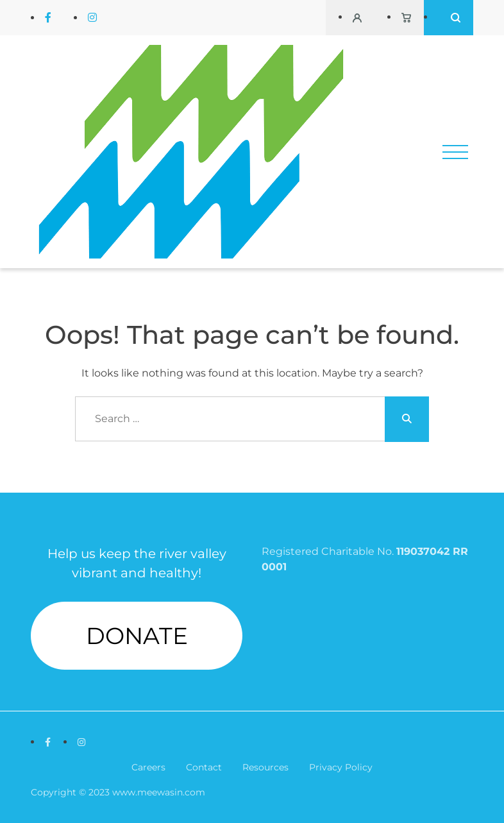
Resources (265, 767)
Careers (148, 767)
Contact (204, 767)
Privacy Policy (341, 767)
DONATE (137, 636)
